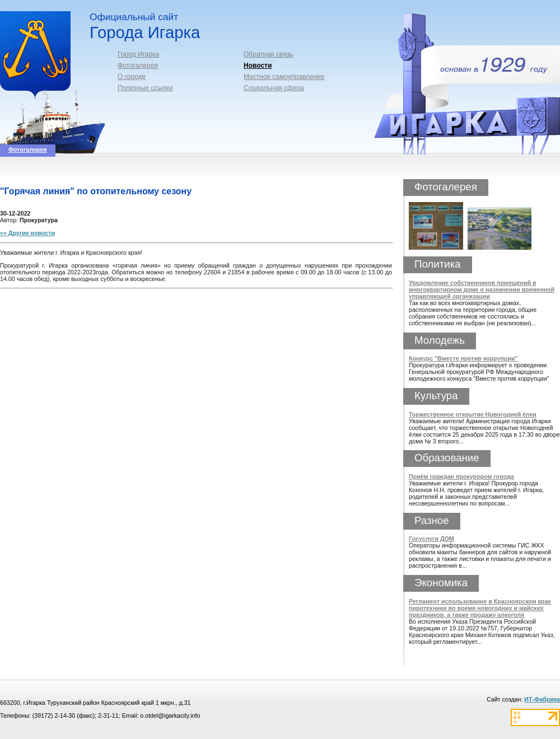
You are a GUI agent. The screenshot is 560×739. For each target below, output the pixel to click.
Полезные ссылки (145, 88)
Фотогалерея (138, 66)
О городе (132, 77)
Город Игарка (138, 54)
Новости (258, 66)
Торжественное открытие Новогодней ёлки (473, 414)
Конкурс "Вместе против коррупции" (463, 358)
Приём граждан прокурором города (461, 476)
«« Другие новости (27, 233)
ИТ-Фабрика (542, 699)
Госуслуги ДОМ (431, 539)
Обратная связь (268, 54)
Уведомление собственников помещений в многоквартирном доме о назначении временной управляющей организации (482, 289)
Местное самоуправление (284, 77)
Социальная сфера (274, 88)
